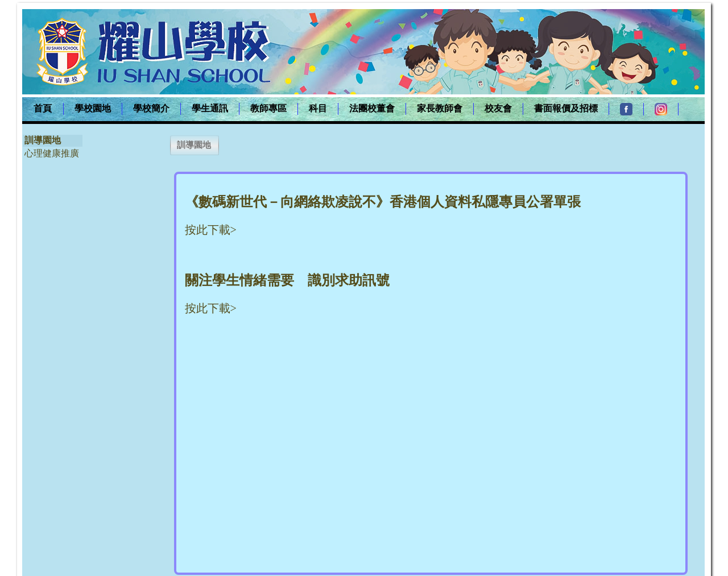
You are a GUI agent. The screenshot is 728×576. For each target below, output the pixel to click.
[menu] (53, 147)
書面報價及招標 (566, 108)
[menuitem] (43, 109)
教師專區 (268, 108)
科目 (318, 108)
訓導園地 (43, 140)
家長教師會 (440, 108)
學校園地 (93, 108)
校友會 (498, 108)
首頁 (43, 108)
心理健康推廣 (52, 153)
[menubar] (350, 109)
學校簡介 (151, 108)
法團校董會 (372, 108)
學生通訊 (210, 108)
